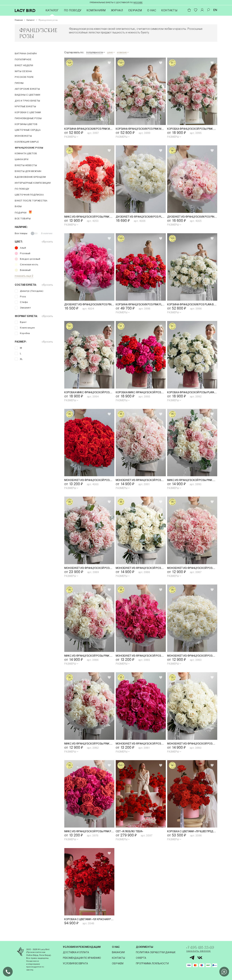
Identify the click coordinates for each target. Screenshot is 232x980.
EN (215, 10)
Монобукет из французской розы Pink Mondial (192, 570)
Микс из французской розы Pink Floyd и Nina (89, 834)
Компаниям (96, 10)
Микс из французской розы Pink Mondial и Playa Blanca (89, 746)
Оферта (139, 958)
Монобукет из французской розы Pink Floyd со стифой (141, 658)
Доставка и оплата (75, 952)
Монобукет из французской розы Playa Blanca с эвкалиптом (141, 570)
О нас (152, 10)
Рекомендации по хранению (81, 958)
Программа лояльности (150, 963)
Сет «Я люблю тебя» (131, 834)
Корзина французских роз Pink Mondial (89, 129)
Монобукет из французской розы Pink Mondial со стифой (141, 482)
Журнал (117, 10)
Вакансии (117, 952)
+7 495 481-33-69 (200, 948)
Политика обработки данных (154, 952)
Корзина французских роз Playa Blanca (192, 305)
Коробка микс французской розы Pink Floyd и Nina (141, 393)
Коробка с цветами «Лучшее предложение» (192, 834)
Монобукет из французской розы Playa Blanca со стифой (192, 746)
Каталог (52, 10)
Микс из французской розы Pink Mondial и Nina (89, 217)
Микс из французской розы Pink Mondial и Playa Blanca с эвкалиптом (192, 482)
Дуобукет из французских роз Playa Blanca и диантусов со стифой (141, 217)
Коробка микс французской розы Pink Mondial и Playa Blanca (89, 393)
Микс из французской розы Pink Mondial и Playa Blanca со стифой (89, 658)
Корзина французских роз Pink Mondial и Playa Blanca (141, 129)
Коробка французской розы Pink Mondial (192, 129)
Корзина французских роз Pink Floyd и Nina (141, 305)
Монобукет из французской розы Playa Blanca (192, 658)
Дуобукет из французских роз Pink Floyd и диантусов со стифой (89, 305)
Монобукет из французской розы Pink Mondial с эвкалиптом (89, 570)
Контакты (169, 10)
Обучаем (135, 10)
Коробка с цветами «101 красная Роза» (89, 922)
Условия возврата (75, 963)
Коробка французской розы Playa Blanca (192, 393)
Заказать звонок (196, 952)
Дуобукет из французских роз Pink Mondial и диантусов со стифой (192, 217)
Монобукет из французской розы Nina (89, 482)
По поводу (73, 10)
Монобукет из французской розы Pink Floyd (141, 746)
